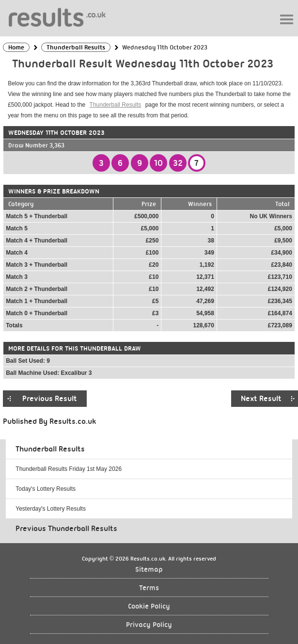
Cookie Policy (149, 606)
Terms (149, 588)
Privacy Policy (149, 625)
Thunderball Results (116, 105)
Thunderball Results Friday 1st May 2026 (69, 469)
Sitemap (149, 570)
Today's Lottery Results (46, 489)
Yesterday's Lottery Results (51, 509)
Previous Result (50, 399)
